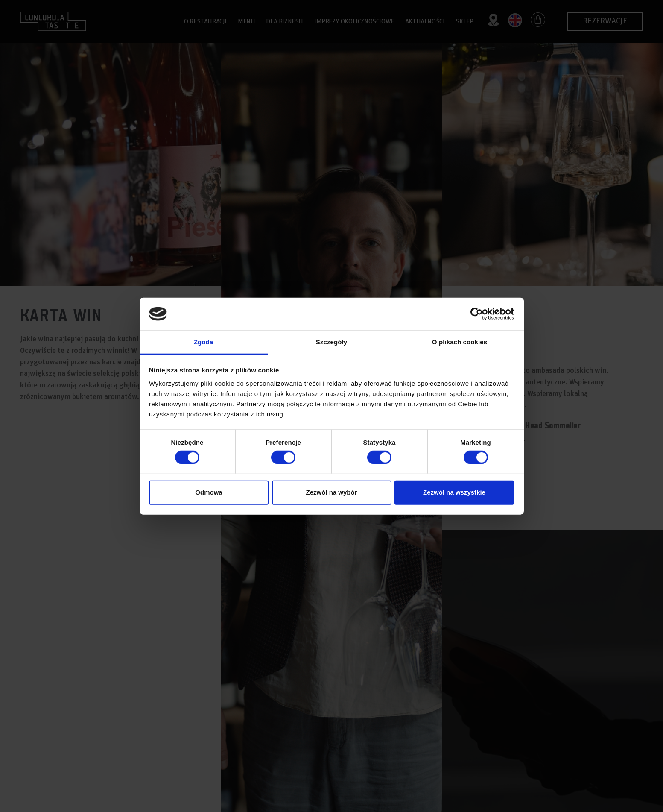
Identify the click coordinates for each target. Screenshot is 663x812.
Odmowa (209, 492)
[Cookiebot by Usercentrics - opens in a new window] (477, 314)
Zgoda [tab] (204, 342)
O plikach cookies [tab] (460, 342)
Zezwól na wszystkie (454, 492)
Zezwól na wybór (331, 492)
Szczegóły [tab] (331, 342)
